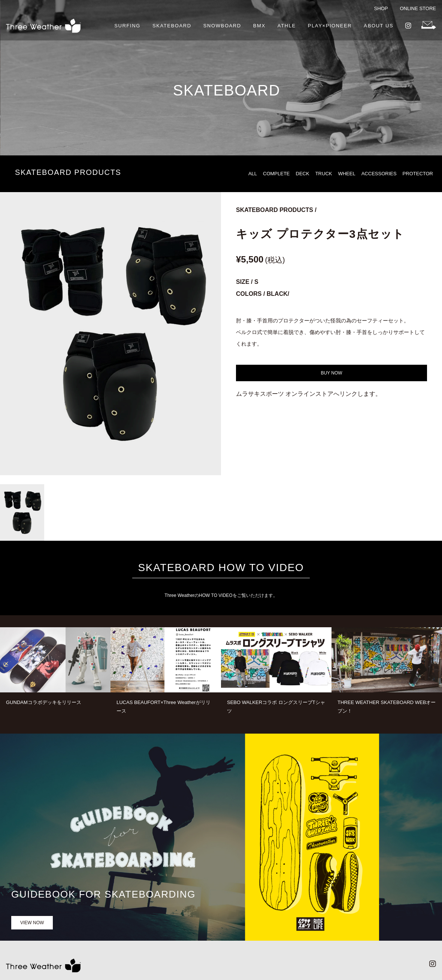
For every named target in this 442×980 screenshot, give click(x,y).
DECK (303, 174)
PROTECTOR (418, 174)
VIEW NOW (32, 923)
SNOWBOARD (222, 26)
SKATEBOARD (172, 26)
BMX (259, 26)
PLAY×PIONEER (330, 26)
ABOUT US (379, 26)
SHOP (381, 8)
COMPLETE (276, 174)
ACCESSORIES (379, 174)
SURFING (127, 26)
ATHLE (287, 26)
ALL (253, 174)
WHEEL (346, 174)
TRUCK (324, 174)
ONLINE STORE (418, 8)
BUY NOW (331, 373)
